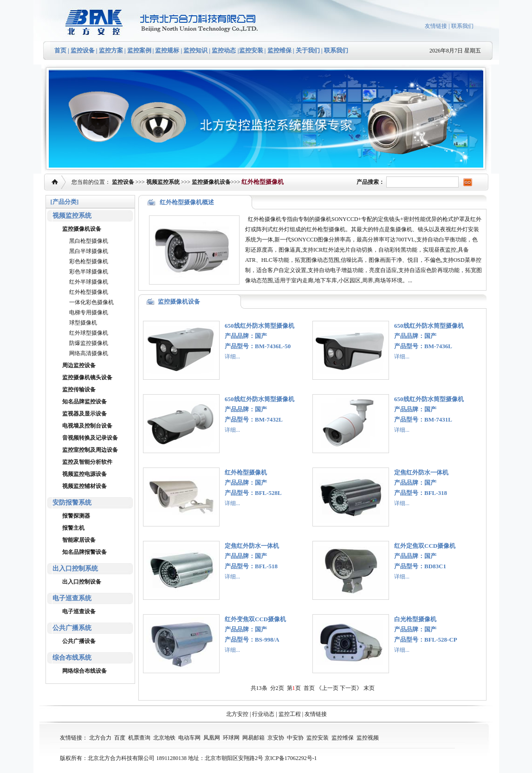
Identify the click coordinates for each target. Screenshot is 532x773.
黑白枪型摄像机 (89, 241)
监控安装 (251, 50)
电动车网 (189, 738)
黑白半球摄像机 (89, 251)
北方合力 (100, 738)
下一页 (348, 688)
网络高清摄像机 (89, 353)
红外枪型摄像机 (89, 292)
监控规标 (167, 50)
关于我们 (307, 50)
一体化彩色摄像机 (91, 302)
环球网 (231, 738)
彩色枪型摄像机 (89, 261)
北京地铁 (164, 738)
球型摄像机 (83, 323)
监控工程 (290, 714)
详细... (232, 357)
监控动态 (224, 50)
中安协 (295, 738)
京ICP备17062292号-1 (291, 758)
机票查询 (139, 738)
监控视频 (368, 738)
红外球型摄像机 (89, 333)
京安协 (276, 738)
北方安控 (237, 714)
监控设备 (83, 50)
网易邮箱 (253, 738)
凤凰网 (212, 738)
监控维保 (279, 50)
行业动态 (263, 714)
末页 (369, 688)
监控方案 (111, 50)
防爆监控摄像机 (89, 343)
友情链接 (436, 26)
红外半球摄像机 (89, 282)
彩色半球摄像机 (89, 272)
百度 (120, 738)
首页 (60, 50)
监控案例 (139, 50)
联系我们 (462, 26)
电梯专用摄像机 (89, 312)
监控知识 (195, 50)
